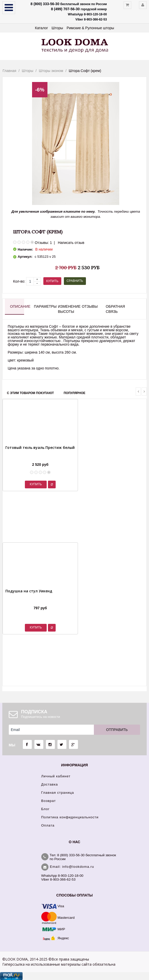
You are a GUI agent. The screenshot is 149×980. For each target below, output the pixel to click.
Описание (17, 306)
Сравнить (75, 281)
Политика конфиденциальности (70, 817)
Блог (46, 809)
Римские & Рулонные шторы (90, 28)
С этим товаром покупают (30, 393)
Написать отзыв (71, 243)
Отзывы (89, 306)
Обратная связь (113, 309)
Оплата (48, 825)
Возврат (49, 801)
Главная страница (58, 793)
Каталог (41, 28)
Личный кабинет (56, 776)
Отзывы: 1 (43, 243)
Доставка (50, 784)
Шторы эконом (51, 71)
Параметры (41, 306)
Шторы (57, 28)
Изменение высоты (65, 309)
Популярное (74, 393)
